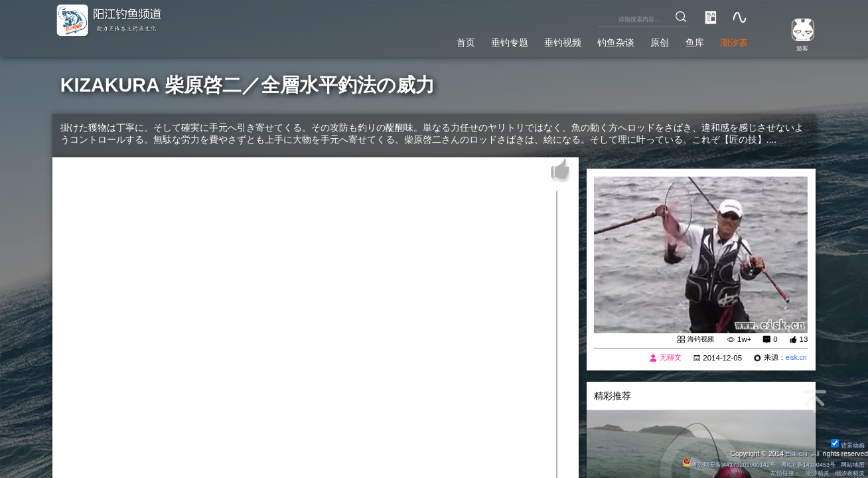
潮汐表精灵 (847, 473)
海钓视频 (699, 339)
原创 (647, 40)
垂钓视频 (537, 40)
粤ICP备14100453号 (801, 464)
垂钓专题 (477, 40)
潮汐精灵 (812, 473)
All (815, 453)
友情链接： (776, 473)
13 (804, 339)
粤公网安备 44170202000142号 (713, 464)
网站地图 (851, 464)
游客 (797, 47)
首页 (427, 40)
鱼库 (686, 40)
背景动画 (846, 444)
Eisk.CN (793, 453)
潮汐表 (731, 40)
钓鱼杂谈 (597, 40)
